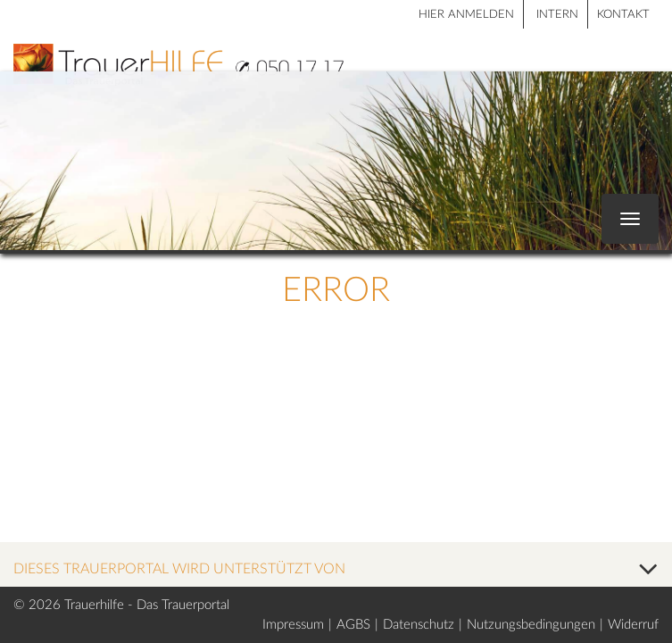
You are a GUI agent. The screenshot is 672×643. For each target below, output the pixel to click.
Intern (557, 15)
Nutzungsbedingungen (531, 625)
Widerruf (633, 625)
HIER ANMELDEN (466, 15)
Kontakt (623, 15)
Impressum (293, 625)
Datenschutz (419, 625)
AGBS (353, 625)
